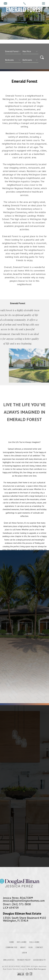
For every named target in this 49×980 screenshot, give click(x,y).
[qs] (31, 51)
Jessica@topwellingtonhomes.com (24, 901)
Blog (31, 947)
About (23, 947)
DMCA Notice (9, 960)
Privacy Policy (24, 960)
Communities (11, 947)
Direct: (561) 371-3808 (17, 904)
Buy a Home (22, 942)
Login (25, 953)
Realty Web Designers (37, 969)
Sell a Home (34, 942)
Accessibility (40, 960)
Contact (39, 947)
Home (12, 942)
